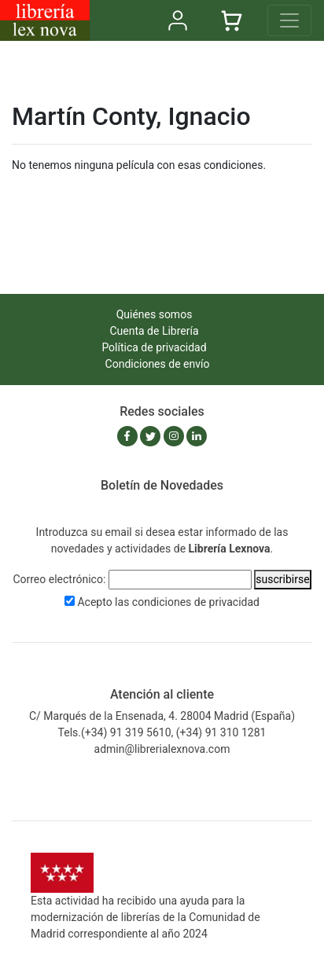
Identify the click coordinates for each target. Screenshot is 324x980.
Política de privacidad (154, 347)
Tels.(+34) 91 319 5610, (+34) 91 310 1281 (162, 732)
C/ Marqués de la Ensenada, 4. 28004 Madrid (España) (162, 716)
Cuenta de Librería (154, 331)
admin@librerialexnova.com (162, 749)
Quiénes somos (155, 314)
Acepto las (168, 602)
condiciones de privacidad (196, 602)
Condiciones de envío (158, 364)
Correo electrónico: (59, 579)
